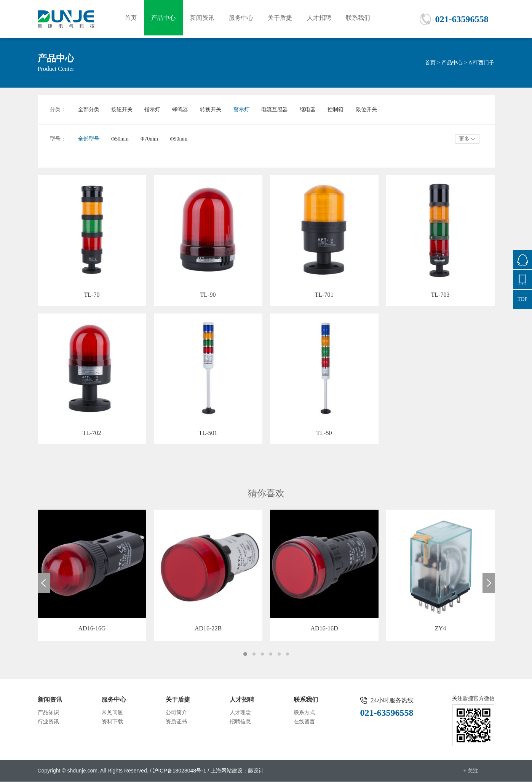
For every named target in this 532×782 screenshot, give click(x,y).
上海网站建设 (227, 771)
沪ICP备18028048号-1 (179, 771)
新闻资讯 (204, 19)
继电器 (314, 110)
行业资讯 (48, 722)
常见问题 (112, 713)
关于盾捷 (283, 19)
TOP (522, 299)
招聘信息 (240, 722)
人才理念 (240, 713)
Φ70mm (151, 139)
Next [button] (489, 583)
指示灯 (154, 110)
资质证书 (176, 722)
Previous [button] (44, 583)
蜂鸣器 (183, 110)
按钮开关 (123, 110)
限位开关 (374, 110)
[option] (92, 576)
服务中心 (244, 19)
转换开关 (214, 110)
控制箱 (343, 110)
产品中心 (165, 19)
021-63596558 (462, 19)
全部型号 (89, 139)
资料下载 (112, 722)
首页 (131, 19)
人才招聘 (323, 19)
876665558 (522, 260)
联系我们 (363, 19)
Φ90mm (181, 139)
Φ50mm (121, 139)
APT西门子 (481, 63)
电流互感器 (280, 110)
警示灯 (246, 110)
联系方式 (304, 713)
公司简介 (176, 713)
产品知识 (48, 713)
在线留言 (304, 722)
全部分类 (89, 110)
